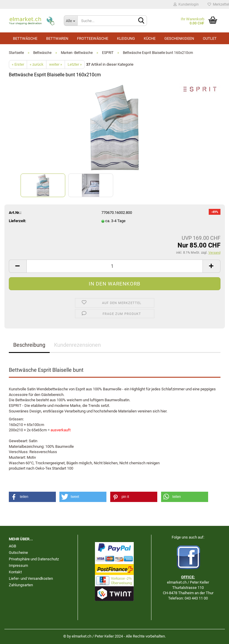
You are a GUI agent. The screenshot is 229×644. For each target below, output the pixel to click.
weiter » (56, 64)
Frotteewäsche (93, 38)
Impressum (18, 565)
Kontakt (15, 572)
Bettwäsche (25, 38)
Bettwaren (57, 38)
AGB (12, 546)
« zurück (37, 64)
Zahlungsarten (21, 585)
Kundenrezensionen (77, 345)
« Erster (18, 64)
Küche (150, 38)
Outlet (210, 38)
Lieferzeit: (17, 221)
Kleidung (126, 38)
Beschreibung (29, 345)
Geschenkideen (179, 38)
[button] (32, 497)
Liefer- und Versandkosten (31, 578)
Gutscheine (18, 553)
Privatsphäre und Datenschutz (34, 559)
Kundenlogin (186, 4)
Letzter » (75, 64)
